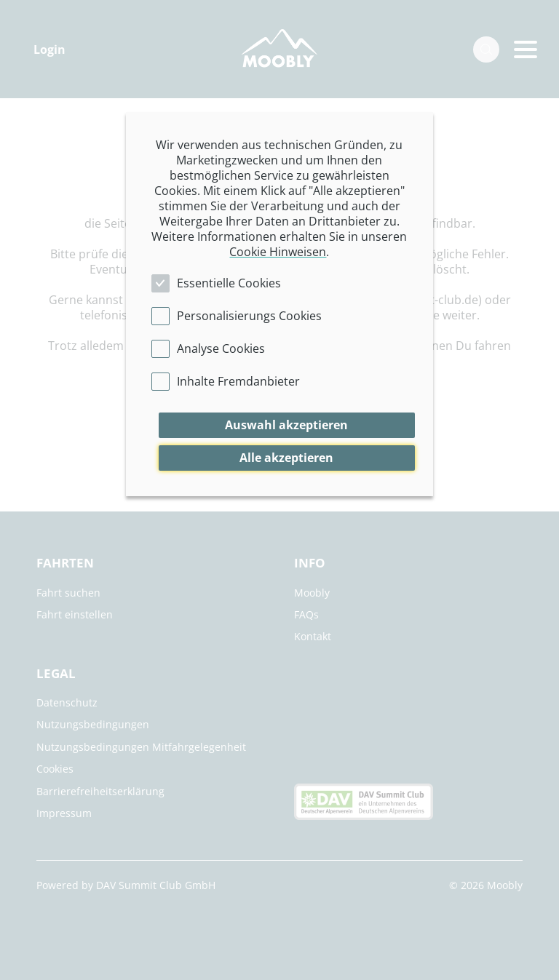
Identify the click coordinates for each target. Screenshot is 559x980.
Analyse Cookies (221, 348)
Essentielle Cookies (229, 283)
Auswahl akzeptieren (286, 425)
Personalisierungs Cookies (249, 316)
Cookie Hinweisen (278, 252)
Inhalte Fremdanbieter (238, 381)
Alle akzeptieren (286, 458)
